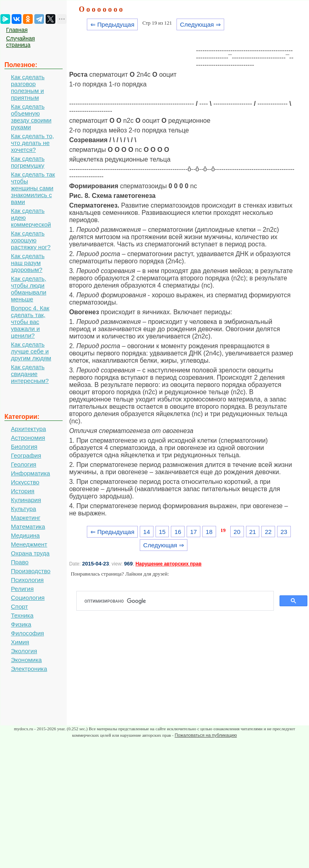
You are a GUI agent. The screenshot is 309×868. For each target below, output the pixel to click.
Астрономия (28, 438)
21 (253, 532)
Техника (22, 615)
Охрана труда (30, 553)
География (26, 455)
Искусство (25, 482)
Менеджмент (29, 544)
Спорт (19, 606)
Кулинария (26, 500)
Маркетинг (26, 518)
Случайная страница (20, 42)
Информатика (30, 473)
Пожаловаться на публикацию (206, 735)
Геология (24, 464)
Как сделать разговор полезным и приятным (28, 87)
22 (268, 532)
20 (237, 532)
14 (147, 532)
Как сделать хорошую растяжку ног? (31, 240)
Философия (27, 633)
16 (178, 532)
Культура (23, 509)
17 (194, 532)
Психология (27, 580)
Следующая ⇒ (200, 24)
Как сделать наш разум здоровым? (28, 263)
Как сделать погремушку (28, 162)
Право (20, 562)
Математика (28, 526)
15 (162, 532)
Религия (22, 589)
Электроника (29, 669)
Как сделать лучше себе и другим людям (31, 351)
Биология (24, 447)
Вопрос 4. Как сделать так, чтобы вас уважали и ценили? (30, 322)
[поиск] (178, 601)
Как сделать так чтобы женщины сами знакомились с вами (33, 188)
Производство (31, 571)
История (23, 491)
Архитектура (28, 429)
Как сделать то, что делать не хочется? (33, 143)
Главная (17, 30)
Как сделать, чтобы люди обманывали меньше (29, 289)
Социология (28, 598)
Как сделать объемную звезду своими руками (31, 117)
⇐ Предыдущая (112, 24)
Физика (21, 624)
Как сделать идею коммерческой (31, 218)
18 (209, 532)
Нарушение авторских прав (168, 564)
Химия (20, 642)
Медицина (25, 535)
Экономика (26, 660)
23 (284, 532)
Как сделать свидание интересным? (30, 374)
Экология (24, 651)
